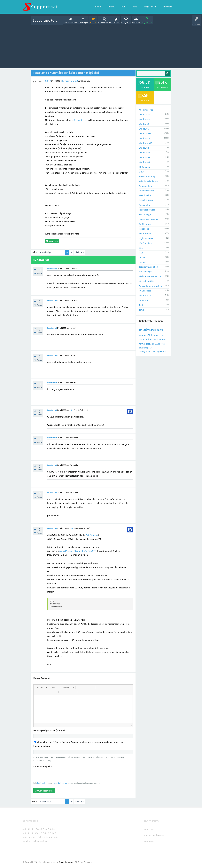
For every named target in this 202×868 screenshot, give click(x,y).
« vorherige (46, 252)
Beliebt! (93, 23)
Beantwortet (52, 269)
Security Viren (146, 195)
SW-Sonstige (145, 215)
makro (157, 335)
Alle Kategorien (146, 110)
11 (166, 351)
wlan (157, 344)
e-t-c (71, 410)
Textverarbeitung (147, 177)
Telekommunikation (148, 267)
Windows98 (144, 157)
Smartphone (145, 234)
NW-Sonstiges (145, 272)
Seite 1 (32, 829)
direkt (45, 841)
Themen (116, 23)
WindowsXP (144, 138)
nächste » (79, 252)
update (149, 348)
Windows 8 (144, 124)
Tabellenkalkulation (148, 181)
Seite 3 (46, 829)
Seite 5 (26, 833)
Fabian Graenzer (66, 862)
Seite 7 (39, 833)
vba (150, 330)
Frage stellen (147, 23)
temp (141, 310)
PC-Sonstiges (145, 291)
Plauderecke (145, 296)
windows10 (145, 335)
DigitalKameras (146, 238)
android (162, 340)
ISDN (141, 253)
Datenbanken (145, 186)
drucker (142, 348)
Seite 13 (49, 837)
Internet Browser (147, 210)
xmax (72, 528)
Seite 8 (46, 833)
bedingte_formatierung (149, 351)
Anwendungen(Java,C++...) (151, 286)
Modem (143, 262)
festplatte (79, 120)
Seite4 (52, 829)
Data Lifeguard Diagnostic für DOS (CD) (78, 551)
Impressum (149, 829)
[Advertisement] (101, 46)
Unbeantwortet (105, 23)
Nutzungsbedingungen (154, 835)
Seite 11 (34, 837)
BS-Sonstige (145, 167)
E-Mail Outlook (146, 200)
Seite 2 (39, 829)
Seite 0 (26, 829)
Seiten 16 (37, 841)
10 (152, 335)
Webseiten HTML (147, 281)
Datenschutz (149, 841)
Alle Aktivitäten (70, 23)
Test (141, 305)
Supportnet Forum (47, 20)
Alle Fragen (83, 23)
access (162, 344)
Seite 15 (29, 841)
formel (142, 344)
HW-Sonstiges (145, 243)
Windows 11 (145, 115)
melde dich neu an (60, 783)
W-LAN (142, 258)
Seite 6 (32, 833)
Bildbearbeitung (147, 191)
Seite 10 (26, 837)
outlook (149, 340)
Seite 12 (42, 837)
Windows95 (144, 162)
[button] (41, 687)
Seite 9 (53, 833)
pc (153, 344)
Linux (142, 172)
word (156, 340)
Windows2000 (145, 143)
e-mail (162, 351)
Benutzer (136, 23)
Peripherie (144, 229)
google (149, 344)
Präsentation (145, 205)
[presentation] (55, 775)
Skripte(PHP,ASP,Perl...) (150, 276)
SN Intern (143, 300)
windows (158, 330)
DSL (141, 248)
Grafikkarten (145, 224)
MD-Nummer (92, 535)
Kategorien (126, 23)
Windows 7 (144, 129)
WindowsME (145, 153)
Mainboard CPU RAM (70, 81)
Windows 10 (145, 119)
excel (143, 330)
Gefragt (48, 81)
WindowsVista (146, 134)
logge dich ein (43, 783)
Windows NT (145, 148)
